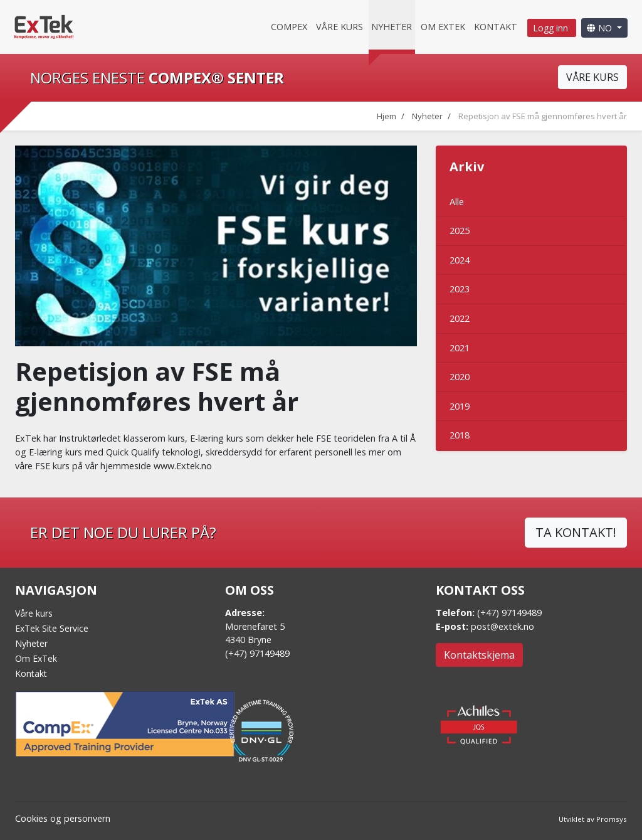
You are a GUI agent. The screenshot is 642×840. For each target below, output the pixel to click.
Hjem (387, 116)
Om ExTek (36, 658)
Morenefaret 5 (255, 626)
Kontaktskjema (479, 655)
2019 (460, 406)
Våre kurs (339, 27)
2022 (460, 318)
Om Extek (443, 27)
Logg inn (552, 28)
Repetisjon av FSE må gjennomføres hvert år (543, 116)
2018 (460, 435)
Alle (457, 202)
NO (601, 28)
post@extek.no (503, 626)
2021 (460, 348)
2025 (460, 231)
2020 (460, 377)
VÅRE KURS (592, 77)
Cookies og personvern (63, 818)
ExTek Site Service (52, 628)
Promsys (612, 819)
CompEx (289, 27)
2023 (460, 289)
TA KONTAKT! (576, 532)
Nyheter (392, 27)
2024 (460, 260)
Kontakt (496, 27)
